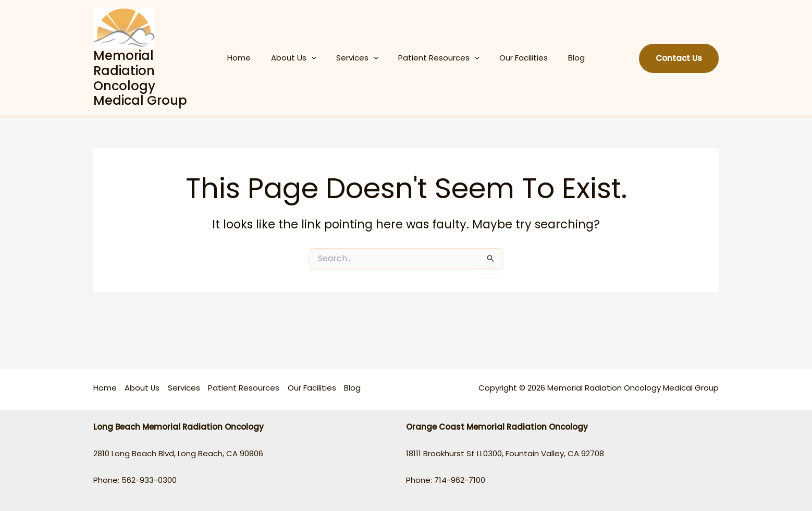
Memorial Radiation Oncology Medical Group (151, 78)
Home (250, 58)
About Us (300, 58)
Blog (565, 58)
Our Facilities (517, 58)
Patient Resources (437, 58)
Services (359, 58)
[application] (318, 58)
